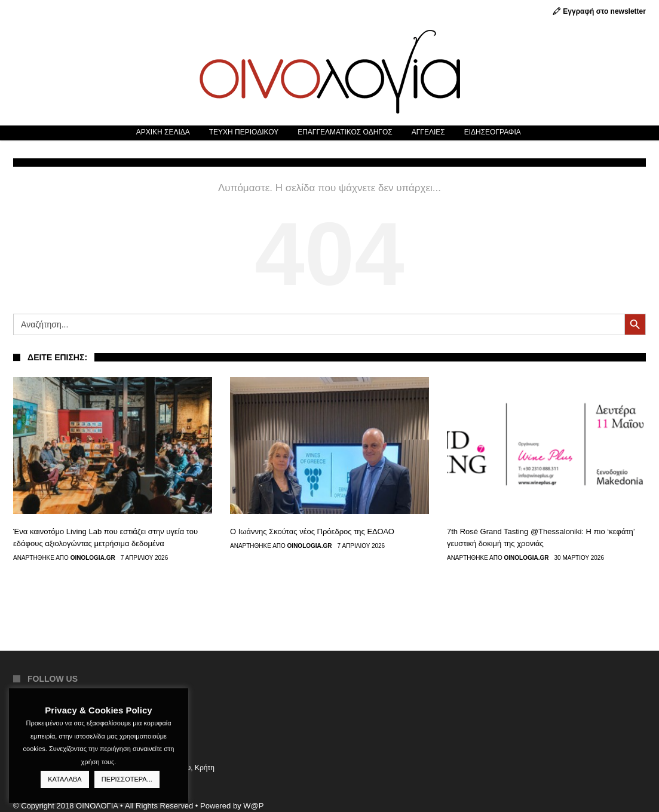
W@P (253, 806)
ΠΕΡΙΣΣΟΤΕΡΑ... (127, 779)
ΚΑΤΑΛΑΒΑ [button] (65, 779)
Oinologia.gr (93, 558)
